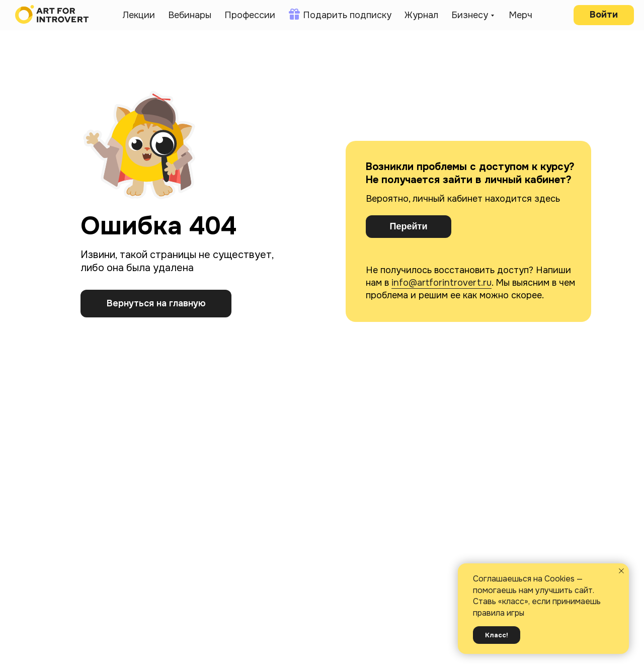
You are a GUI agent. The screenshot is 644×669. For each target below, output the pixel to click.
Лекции (139, 15)
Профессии (250, 15)
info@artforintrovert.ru (441, 283)
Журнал (421, 15)
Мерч (520, 15)
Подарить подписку (347, 15)
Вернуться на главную (156, 303)
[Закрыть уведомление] (621, 571)
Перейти (409, 226)
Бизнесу (470, 15)
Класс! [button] (497, 635)
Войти (604, 15)
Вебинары (190, 15)
